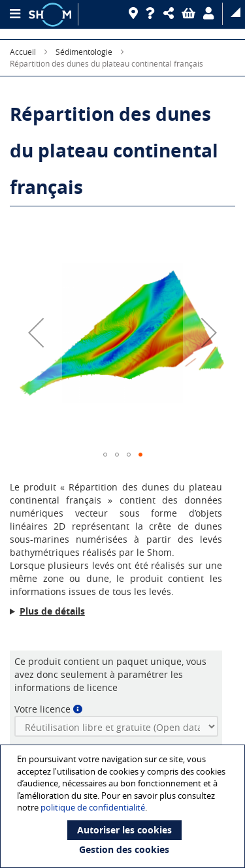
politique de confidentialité (93, 807)
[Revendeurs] (135, 14)
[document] (124, 806)
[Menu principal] (14, 14)
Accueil (23, 52)
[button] (171, 14)
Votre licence (42, 709)
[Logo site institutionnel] (52, 14)
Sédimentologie (84, 52)
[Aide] (153, 14)
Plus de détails (52, 611)
